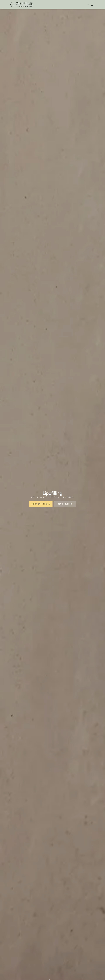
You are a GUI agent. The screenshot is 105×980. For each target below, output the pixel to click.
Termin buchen (65, 504)
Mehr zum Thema (41, 504)
